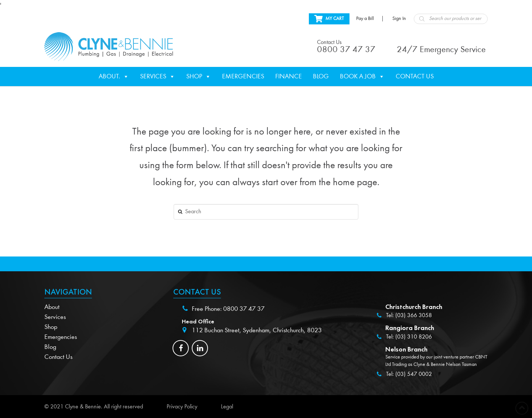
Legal (227, 407)
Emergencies (243, 76)
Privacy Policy (182, 407)
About (52, 307)
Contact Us (415, 76)
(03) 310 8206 (414, 337)
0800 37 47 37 (244, 309)
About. (114, 77)
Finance (289, 76)
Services (158, 77)
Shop (199, 77)
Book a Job (362, 77)
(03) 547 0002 (414, 374)
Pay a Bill (365, 18)
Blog (321, 76)
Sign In (399, 18)
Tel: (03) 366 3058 (409, 315)
